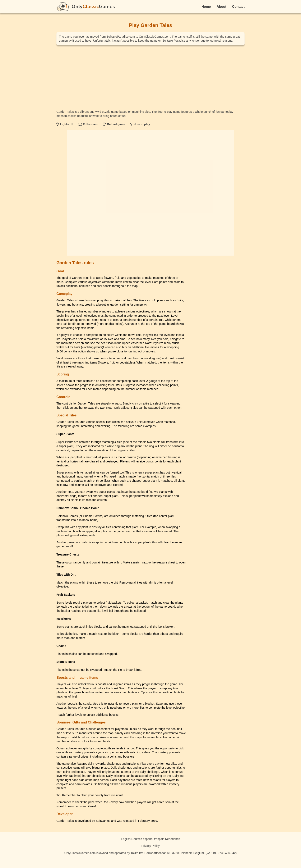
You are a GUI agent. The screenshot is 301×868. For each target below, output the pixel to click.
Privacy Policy (150, 846)
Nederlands (173, 839)
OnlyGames (93, 6)
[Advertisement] (150, 78)
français (159, 839)
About (221, 7)
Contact (238, 7)
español (148, 839)
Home (206, 7)
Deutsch (137, 839)
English (126, 839)
